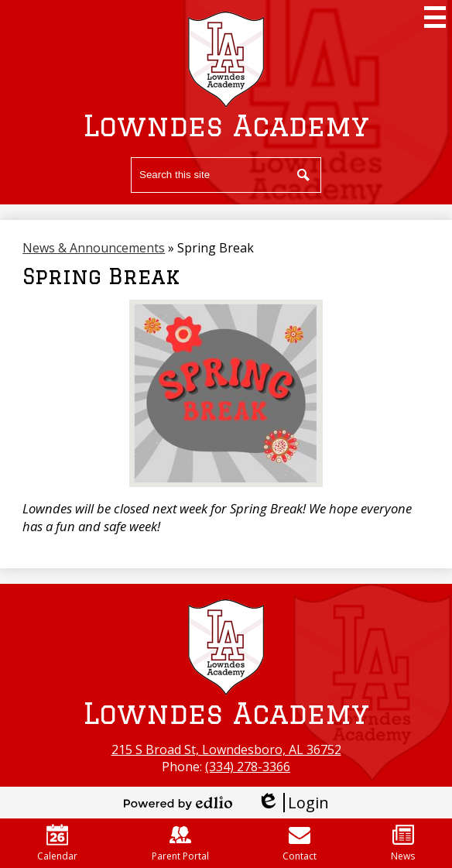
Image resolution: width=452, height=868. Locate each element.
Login (293, 803)
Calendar (57, 843)
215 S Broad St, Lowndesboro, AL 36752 (226, 750)
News (403, 843)
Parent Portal (180, 843)
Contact (300, 843)
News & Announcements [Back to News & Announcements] (94, 248)
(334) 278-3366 (248, 767)
